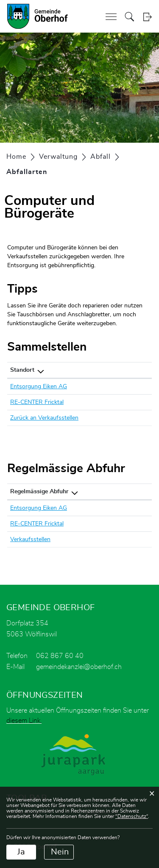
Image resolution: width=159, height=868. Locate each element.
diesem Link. (24, 721)
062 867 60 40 (60, 656)
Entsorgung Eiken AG (39, 387)
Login (147, 17)
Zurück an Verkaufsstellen (44, 418)
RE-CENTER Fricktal (37, 402)
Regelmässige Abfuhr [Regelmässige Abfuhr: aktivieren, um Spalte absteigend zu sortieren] (39, 492)
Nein (60, 852)
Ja (21, 852)
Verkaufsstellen (30, 539)
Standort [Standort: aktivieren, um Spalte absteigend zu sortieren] (22, 370)
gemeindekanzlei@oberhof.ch (79, 667)
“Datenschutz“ (132, 816)
